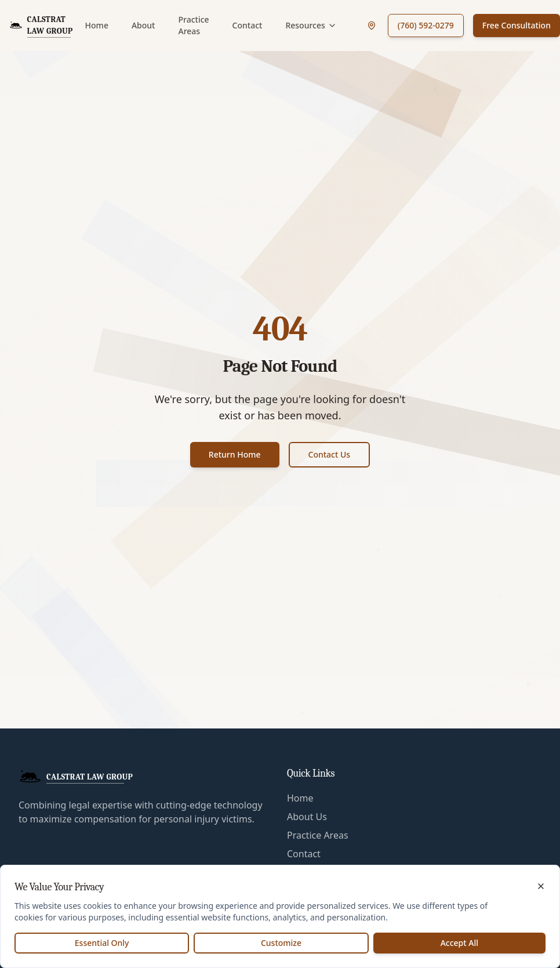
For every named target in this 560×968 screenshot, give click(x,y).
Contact (248, 25)
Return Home (235, 454)
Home (97, 25)
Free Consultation (517, 25)
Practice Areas (193, 25)
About (143, 25)
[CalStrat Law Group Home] (43, 26)
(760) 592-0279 (426, 25)
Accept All (459, 943)
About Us (307, 817)
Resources (311, 25)
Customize (281, 943)
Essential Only (102, 943)
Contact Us (330, 454)
